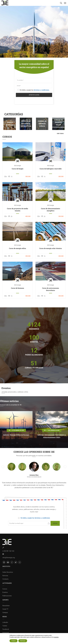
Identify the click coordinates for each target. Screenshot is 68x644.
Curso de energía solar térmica (51, 248)
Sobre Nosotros (8, 572)
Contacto (5, 579)
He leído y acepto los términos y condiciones (35, 518)
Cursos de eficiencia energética (26, 124)
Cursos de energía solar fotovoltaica (58, 123)
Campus (5, 612)
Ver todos (60, 134)
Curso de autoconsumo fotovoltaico (51, 289)
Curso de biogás (18, 169)
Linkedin (5, 622)
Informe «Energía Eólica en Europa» (16, 435)
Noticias (5, 576)
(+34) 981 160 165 (8, 551)
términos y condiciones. (42, 90)
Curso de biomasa (17, 288)
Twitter (5, 626)
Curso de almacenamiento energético (51, 210)
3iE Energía (17, 166)
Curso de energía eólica (17, 248)
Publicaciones (7, 596)
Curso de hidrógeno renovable (51, 169)
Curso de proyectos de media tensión (17, 210)
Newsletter (6, 606)
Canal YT (5, 609)
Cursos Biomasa (10, 123)
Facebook (6, 629)
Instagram (6, 633)
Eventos (5, 592)
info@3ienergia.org (9, 557)
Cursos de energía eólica (42, 124)
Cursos (5, 589)
